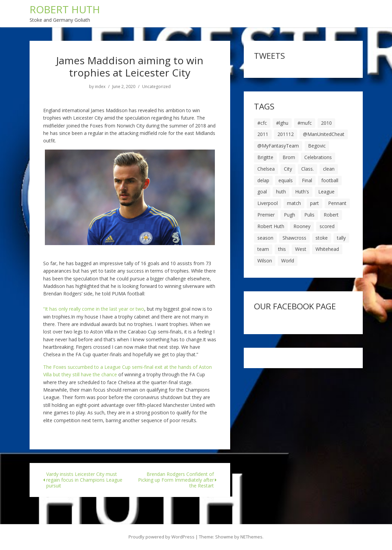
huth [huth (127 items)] (281, 192)
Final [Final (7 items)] (307, 180)
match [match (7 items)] (294, 203)
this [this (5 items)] (282, 249)
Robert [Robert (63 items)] (331, 215)
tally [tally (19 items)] (341, 238)
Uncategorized (156, 87)
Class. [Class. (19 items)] (308, 169)
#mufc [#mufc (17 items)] (305, 123)
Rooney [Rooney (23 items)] (302, 226)
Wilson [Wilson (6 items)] (265, 261)
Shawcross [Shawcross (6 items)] (294, 238)
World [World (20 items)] (288, 261)
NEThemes (251, 537)
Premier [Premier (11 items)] (266, 215)
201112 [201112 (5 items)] (286, 134)
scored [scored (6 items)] (327, 226)
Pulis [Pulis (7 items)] (309, 215)
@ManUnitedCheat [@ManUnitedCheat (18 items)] (324, 134)
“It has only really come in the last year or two (94, 309)
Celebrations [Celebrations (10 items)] (318, 157)
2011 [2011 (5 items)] (263, 134)
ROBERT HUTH (65, 9)
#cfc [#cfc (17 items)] (262, 123)
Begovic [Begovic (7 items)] (317, 146)
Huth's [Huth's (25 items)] (302, 192)
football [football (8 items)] (330, 180)
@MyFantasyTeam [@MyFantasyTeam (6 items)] (278, 146)
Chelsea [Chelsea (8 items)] (266, 169)
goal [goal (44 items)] (262, 192)
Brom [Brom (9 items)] (289, 157)
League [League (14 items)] (326, 192)
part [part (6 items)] (314, 203)
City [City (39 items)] (288, 169)
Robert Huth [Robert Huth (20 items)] (271, 226)
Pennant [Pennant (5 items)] (337, 203)
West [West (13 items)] (301, 249)
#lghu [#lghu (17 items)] (282, 123)
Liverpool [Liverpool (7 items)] (268, 203)
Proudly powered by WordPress (161, 537)
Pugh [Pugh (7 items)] (289, 215)
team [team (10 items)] (263, 249)
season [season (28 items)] (265, 238)
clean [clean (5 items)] (329, 169)
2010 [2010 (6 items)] (326, 123)
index (100, 87)
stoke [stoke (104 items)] (322, 238)
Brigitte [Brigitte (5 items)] (265, 157)
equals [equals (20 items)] (286, 180)
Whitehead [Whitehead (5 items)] (327, 249)
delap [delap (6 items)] (263, 180)
